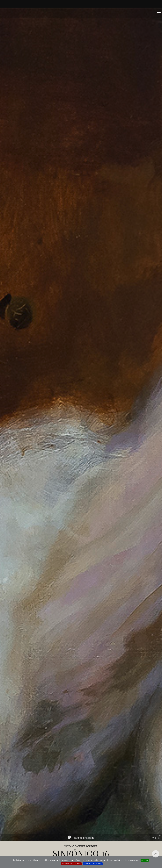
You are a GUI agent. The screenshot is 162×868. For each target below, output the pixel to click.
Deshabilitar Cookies (71, 864)
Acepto (145, 860)
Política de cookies (93, 864)
